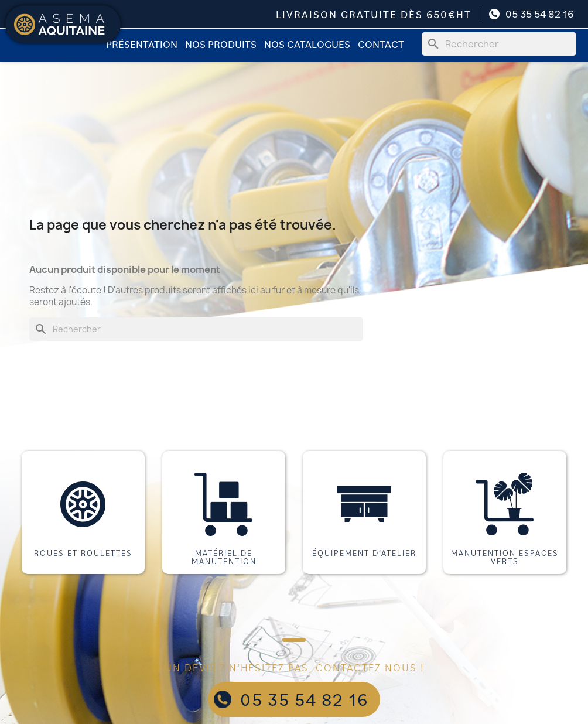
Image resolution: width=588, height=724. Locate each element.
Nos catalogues (307, 44)
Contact (381, 44)
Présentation (142, 44)
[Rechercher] (499, 44)
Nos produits (221, 44)
